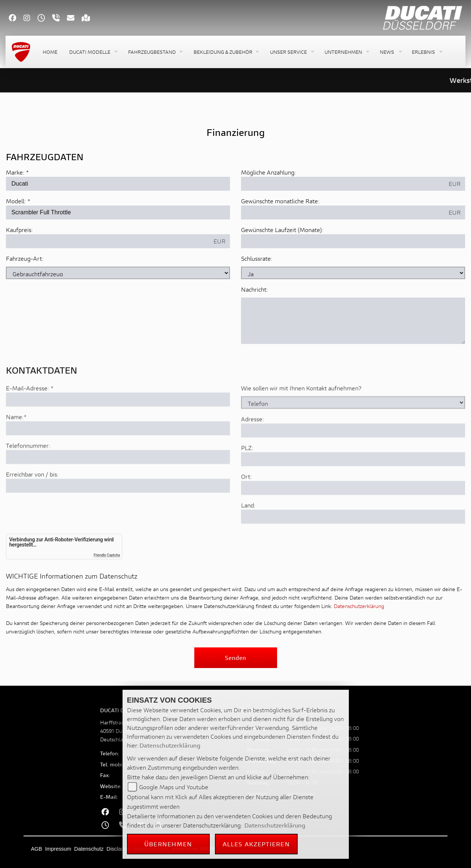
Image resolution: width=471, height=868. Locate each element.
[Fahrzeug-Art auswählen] (118, 273)
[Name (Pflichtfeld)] (118, 452)
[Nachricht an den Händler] (353, 321)
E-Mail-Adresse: (30, 412)
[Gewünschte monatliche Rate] (343, 213)
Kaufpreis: (19, 230)
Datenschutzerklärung (359, 606)
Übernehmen (168, 844)
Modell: (16, 201)
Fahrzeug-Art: (25, 259)
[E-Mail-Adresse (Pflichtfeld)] (118, 424)
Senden (235, 658)
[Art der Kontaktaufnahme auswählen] (353, 426)
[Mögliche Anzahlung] (343, 184)
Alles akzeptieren (256, 844)
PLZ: (247, 472)
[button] (93, 52)
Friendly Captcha (107, 555)
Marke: (15, 173)
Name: (15, 441)
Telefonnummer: (28, 469)
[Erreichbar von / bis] (118, 510)
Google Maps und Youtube (174, 787)
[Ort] (353, 512)
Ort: (246, 500)
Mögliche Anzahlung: (268, 173)
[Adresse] (353, 454)
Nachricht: (254, 290)
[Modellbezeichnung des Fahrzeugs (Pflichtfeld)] (118, 213)
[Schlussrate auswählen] (353, 273)
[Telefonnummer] (118, 481)
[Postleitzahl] (353, 483)
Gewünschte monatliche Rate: (280, 201)
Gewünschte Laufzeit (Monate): (282, 230)
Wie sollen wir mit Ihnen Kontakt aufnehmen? (301, 412)
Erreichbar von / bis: (32, 498)
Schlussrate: (257, 259)
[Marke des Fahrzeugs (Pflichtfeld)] (118, 184)
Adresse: (252, 443)
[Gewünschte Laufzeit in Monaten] (353, 242)
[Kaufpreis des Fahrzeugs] (108, 242)
